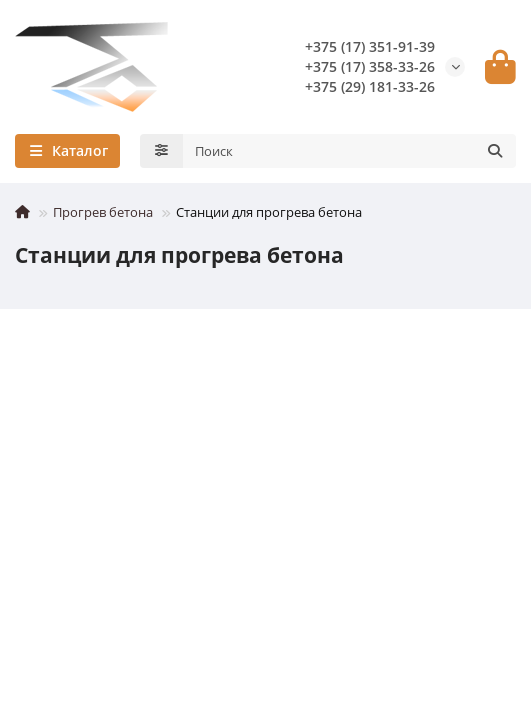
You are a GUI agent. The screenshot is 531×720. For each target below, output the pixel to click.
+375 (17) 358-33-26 (370, 66)
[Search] (350, 151)
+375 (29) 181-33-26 (370, 86)
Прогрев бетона (103, 212)
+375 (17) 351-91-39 (370, 46)
